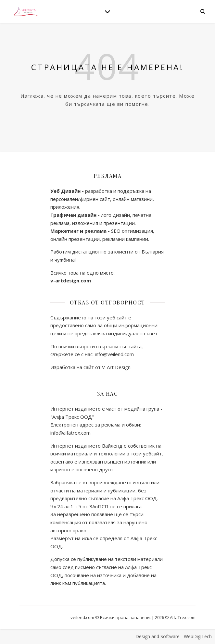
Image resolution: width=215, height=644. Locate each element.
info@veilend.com (114, 354)
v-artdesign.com (71, 280)
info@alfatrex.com (70, 433)
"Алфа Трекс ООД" (72, 417)
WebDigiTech (198, 636)
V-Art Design (116, 367)
